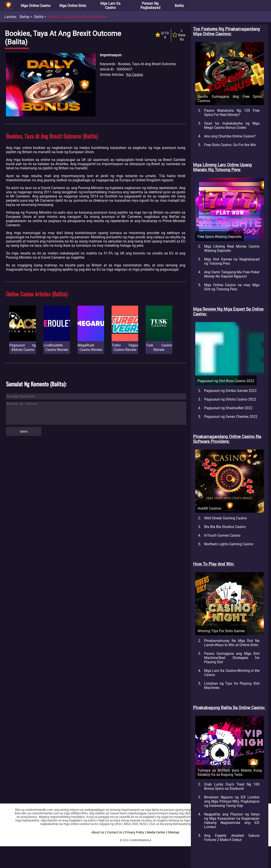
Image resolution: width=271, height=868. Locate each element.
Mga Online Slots (73, 6)
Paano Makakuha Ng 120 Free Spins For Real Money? (232, 113)
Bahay (25, 17)
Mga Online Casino (36, 6)
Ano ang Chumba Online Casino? (230, 136)
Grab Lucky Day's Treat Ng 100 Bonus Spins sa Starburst (232, 786)
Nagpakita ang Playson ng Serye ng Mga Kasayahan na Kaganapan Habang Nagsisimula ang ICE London (232, 821)
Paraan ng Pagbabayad (150, 6)
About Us (98, 832)
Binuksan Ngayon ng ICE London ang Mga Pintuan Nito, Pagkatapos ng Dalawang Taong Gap (232, 801)
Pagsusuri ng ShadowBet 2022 (228, 408)
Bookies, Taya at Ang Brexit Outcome (77, 17)
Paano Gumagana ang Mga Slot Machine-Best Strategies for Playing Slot (232, 658)
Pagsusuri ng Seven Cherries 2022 (231, 417)
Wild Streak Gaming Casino (226, 518)
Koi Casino (135, 75)
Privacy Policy (135, 832)
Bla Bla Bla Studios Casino (225, 527)
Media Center (156, 832)
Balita (179, 6)
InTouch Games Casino (222, 535)
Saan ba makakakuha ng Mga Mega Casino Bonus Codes (232, 125)
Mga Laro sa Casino (110, 6)
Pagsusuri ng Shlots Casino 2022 (230, 399)
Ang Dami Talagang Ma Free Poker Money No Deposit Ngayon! (232, 274)
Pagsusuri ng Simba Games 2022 (230, 391)
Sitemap (174, 832)
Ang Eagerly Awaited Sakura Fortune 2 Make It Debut (232, 838)
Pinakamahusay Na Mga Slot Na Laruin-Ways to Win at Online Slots (232, 643)
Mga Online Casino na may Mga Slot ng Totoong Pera (232, 287)
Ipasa (24, 431)
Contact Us (115, 832)
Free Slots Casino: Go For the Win (230, 145)
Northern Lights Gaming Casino (229, 544)
